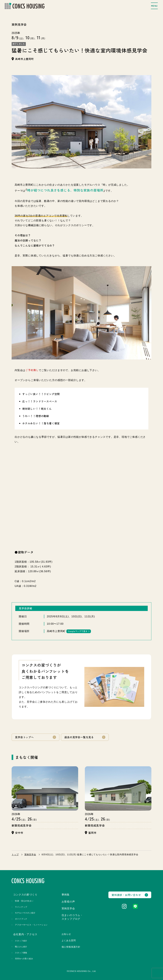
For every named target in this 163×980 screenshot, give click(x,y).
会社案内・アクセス (25, 934)
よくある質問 (69, 940)
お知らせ (66, 933)
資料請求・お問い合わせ (126, 894)
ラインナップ (21, 906)
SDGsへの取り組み (24, 958)
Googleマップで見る (78, 631)
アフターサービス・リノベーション (31, 924)
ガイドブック (21, 918)
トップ (15, 854)
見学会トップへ (24, 737)
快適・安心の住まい (24, 900)
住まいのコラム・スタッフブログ (72, 916)
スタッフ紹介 (21, 940)
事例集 (66, 894)
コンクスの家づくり (25, 894)
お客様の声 (68, 901)
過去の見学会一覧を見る (79, 737)
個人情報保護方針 (71, 946)
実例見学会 (30, 854)
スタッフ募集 (21, 952)
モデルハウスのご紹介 (25, 912)
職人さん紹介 (21, 946)
